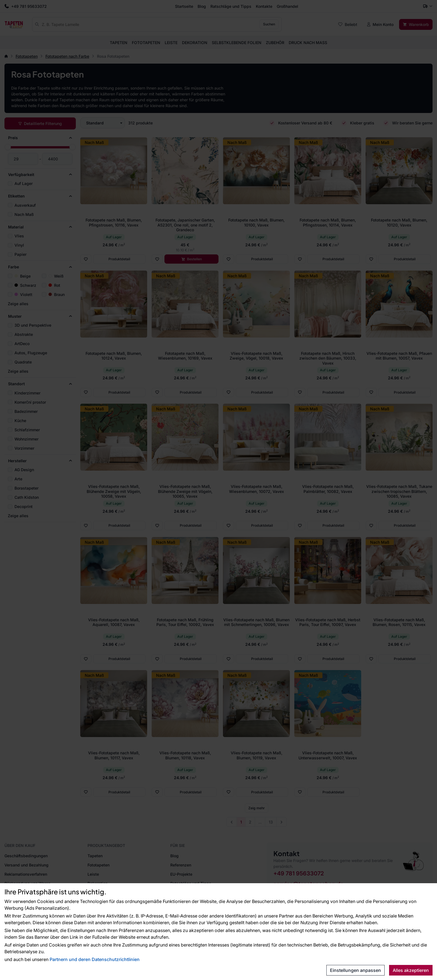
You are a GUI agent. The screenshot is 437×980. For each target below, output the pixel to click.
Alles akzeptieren (411, 970)
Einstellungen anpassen (355, 970)
